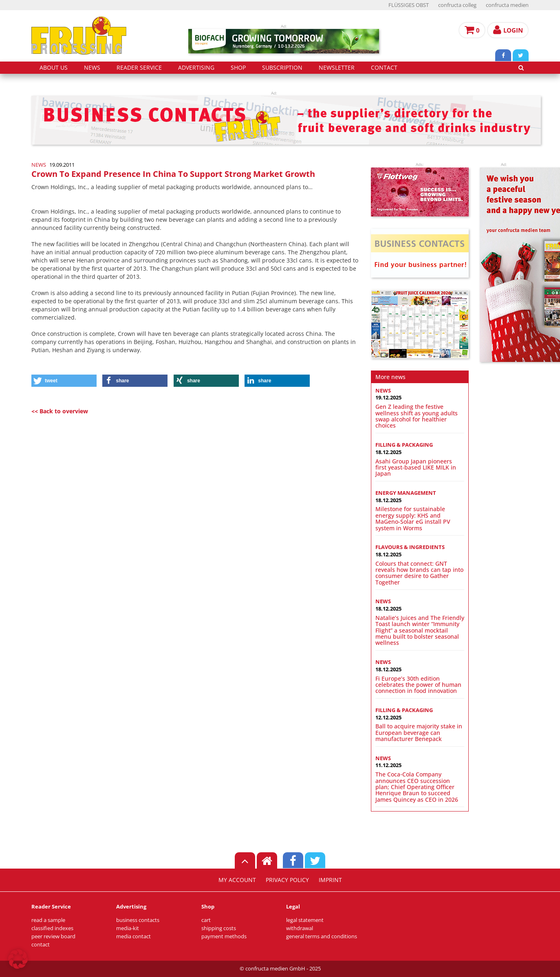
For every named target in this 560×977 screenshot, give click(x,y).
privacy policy (287, 880)
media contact (133, 936)
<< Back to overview (60, 411)
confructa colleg (457, 5)
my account (237, 880)
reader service (139, 68)
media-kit (128, 928)
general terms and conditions (322, 936)
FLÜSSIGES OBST (409, 5)
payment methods (224, 936)
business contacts (138, 920)
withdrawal (300, 928)
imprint (330, 880)
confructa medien (507, 5)
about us (54, 68)
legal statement (305, 920)
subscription (282, 68)
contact (384, 68)
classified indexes (52, 928)
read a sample (48, 920)
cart (206, 920)
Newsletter (337, 68)
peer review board (53, 936)
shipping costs (219, 928)
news (92, 68)
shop (238, 68)
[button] (64, 381)
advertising (196, 68)
